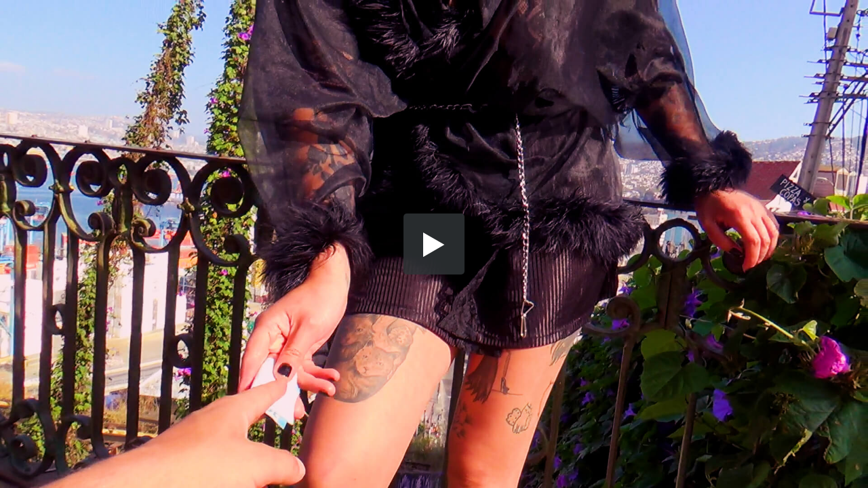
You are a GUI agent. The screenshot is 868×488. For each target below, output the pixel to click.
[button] (434, 244)
